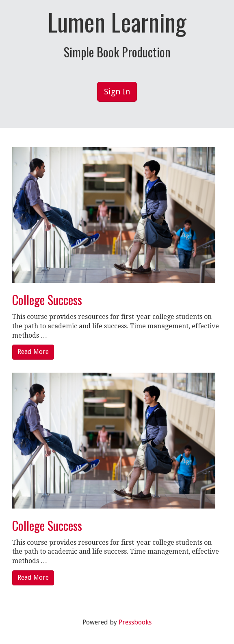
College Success (47, 300)
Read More (33, 352)
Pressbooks (135, 622)
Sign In (117, 92)
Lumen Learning (117, 22)
